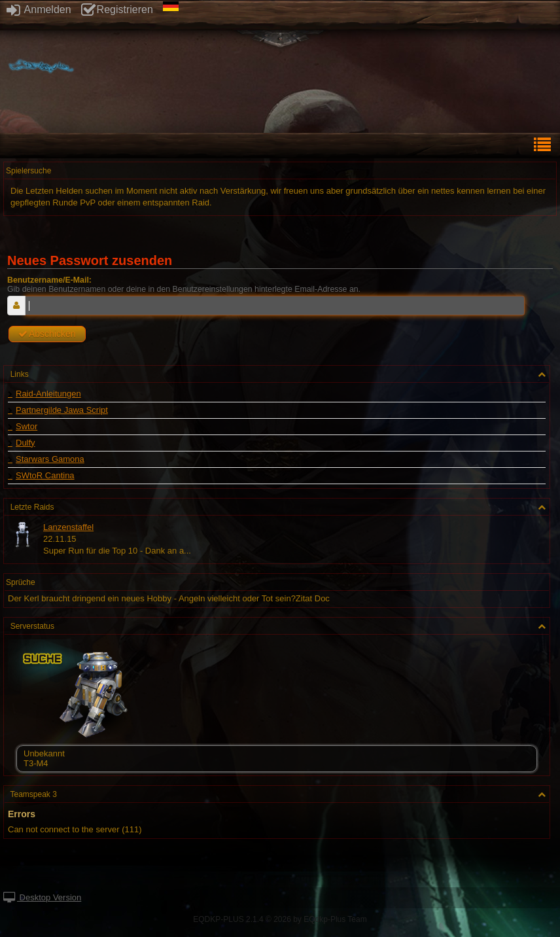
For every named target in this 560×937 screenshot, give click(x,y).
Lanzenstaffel (68, 527)
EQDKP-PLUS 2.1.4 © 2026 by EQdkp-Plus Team (280, 919)
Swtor (26, 427)
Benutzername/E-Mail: (49, 280)
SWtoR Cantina (45, 476)
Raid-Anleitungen (48, 394)
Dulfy (26, 443)
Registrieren (117, 9)
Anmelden (39, 9)
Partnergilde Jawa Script (62, 410)
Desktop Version (42, 897)
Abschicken (47, 334)
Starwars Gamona (50, 459)
